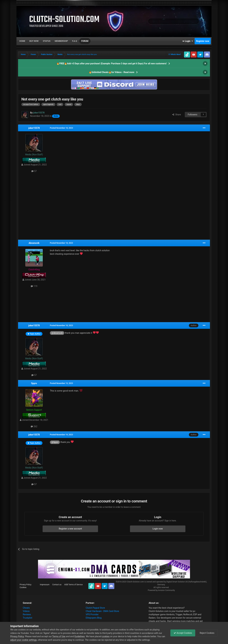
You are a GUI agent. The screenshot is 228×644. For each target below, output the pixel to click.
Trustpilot (27, 618)
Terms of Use (59, 636)
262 (34, 426)
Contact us (57, 585)
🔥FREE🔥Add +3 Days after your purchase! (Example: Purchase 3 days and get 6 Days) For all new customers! (112, 64)
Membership (61, 41)
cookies (106, 636)
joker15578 (34, 128)
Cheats (26, 608)
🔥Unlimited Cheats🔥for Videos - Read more (112, 72)
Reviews (27, 614)
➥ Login (188, 41)
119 (34, 286)
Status (47, 41)
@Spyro (55, 442)
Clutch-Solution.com (135, 582)
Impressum (45, 585)
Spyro (34, 383)
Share (177, 115)
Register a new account (70, 529)
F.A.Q (75, 41)
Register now (203, 41)
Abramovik (34, 243)
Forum (85, 41)
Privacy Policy (25, 585)
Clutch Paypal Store (95, 608)
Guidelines (80, 636)
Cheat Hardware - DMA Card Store (102, 611)
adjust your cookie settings (24, 640)
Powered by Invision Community (161, 590)
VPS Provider (92, 614)
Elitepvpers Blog (94, 618)
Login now (158, 529)
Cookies (23, 587)
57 (34, 171)
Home (22, 41)
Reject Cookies (207, 633)
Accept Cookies (183, 633)
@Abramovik (57, 333)
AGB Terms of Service (73, 585)
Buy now (34, 41)
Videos (26, 611)
